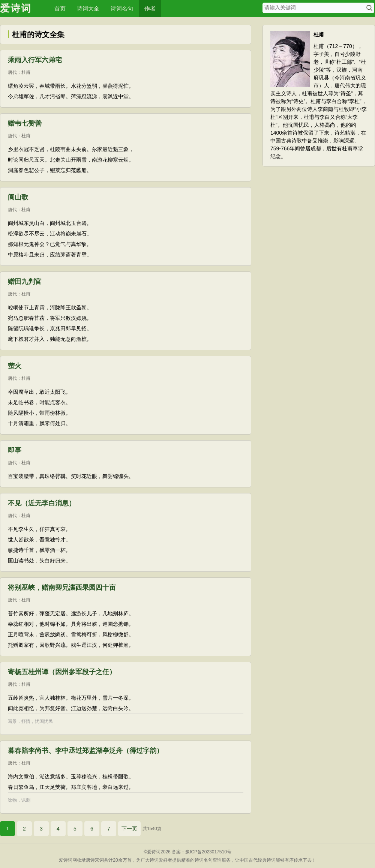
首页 (60, 8)
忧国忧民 (44, 721)
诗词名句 (122, 8)
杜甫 (26, 72)
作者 (150, 8)
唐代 (12, 72)
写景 (12, 721)
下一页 (129, 829)
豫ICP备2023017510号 (208, 852)
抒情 (26, 721)
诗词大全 (88, 8)
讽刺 (26, 800)
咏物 (12, 800)
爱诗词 (16, 8)
